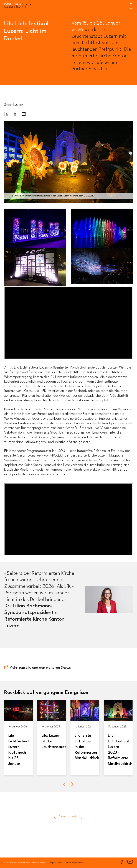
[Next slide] (72, 784)
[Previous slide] (65, 784)
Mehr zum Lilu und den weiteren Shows (40, 668)
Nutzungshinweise (75, 863)
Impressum (55, 863)
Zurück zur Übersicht (69, 816)
